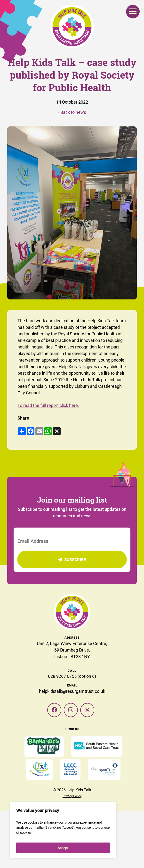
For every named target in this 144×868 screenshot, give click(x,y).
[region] (63, 830)
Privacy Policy (72, 796)
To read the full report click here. (48, 405)
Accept (63, 848)
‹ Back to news (72, 112)
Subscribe (72, 559)
